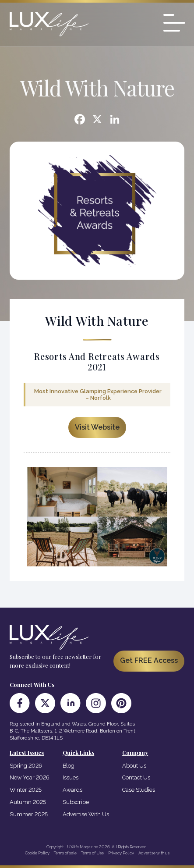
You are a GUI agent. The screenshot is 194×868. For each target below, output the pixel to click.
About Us (134, 766)
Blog (69, 766)
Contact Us (136, 777)
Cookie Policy (37, 853)
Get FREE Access (149, 660)
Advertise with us (154, 853)
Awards (72, 790)
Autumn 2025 (28, 802)
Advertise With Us (86, 814)
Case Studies (139, 790)
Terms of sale (65, 853)
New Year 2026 (30, 777)
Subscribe (76, 802)
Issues (71, 777)
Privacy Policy (121, 853)
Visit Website (97, 427)
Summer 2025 (29, 814)
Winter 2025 (26, 790)
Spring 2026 (26, 766)
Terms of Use (92, 853)
